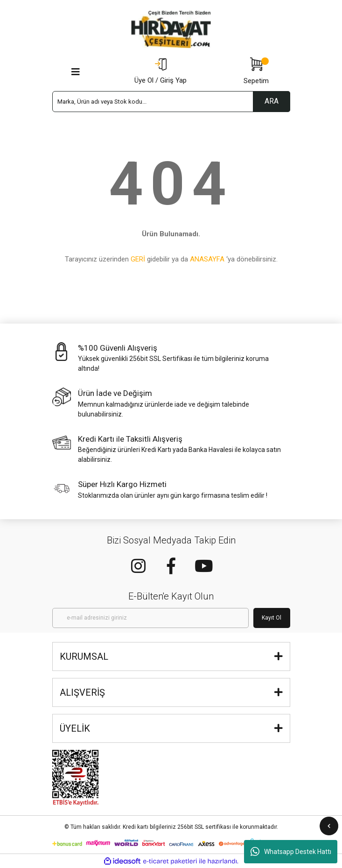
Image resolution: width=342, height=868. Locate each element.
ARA (272, 101)
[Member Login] (161, 72)
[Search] (171, 102)
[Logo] (171, 29)
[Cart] (256, 72)
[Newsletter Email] (150, 618)
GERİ (138, 259)
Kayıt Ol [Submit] (272, 618)
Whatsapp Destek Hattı (291, 852)
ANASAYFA (207, 259)
